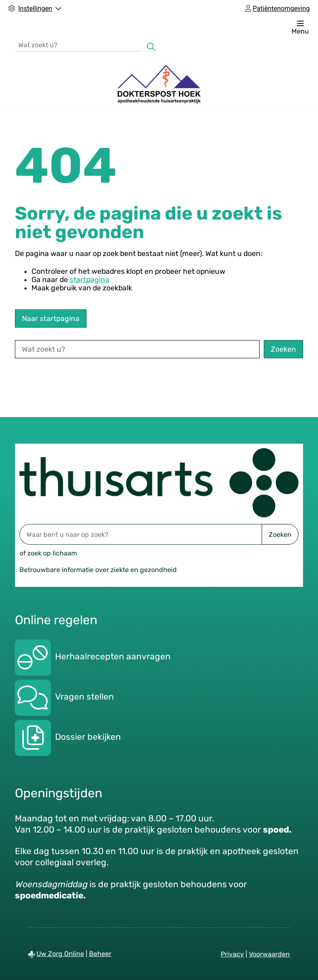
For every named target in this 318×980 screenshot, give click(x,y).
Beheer (100, 954)
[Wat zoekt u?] (78, 45)
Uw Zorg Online (60, 954)
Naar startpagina (51, 319)
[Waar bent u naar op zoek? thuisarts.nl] (141, 534)
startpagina (89, 280)
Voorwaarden (269, 954)
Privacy (232, 954)
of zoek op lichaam (48, 553)
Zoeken (280, 535)
